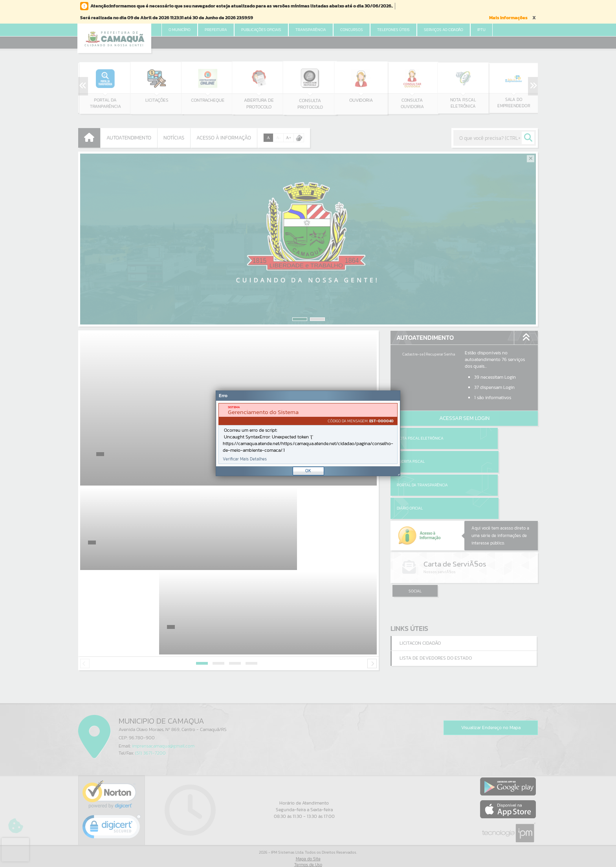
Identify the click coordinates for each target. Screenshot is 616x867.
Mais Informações (508, 18)
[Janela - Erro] (308, 433)
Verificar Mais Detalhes (245, 459)
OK (308, 471)
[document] (308, 433)
